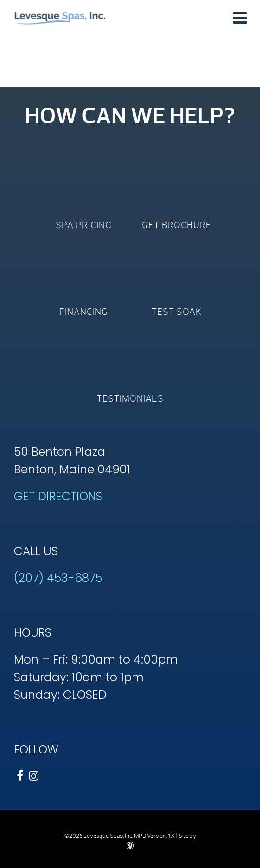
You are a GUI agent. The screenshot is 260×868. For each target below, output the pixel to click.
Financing (84, 312)
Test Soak (177, 312)
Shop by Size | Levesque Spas (60, 17)
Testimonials (130, 399)
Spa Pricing (84, 225)
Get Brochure (177, 225)
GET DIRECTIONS (58, 496)
